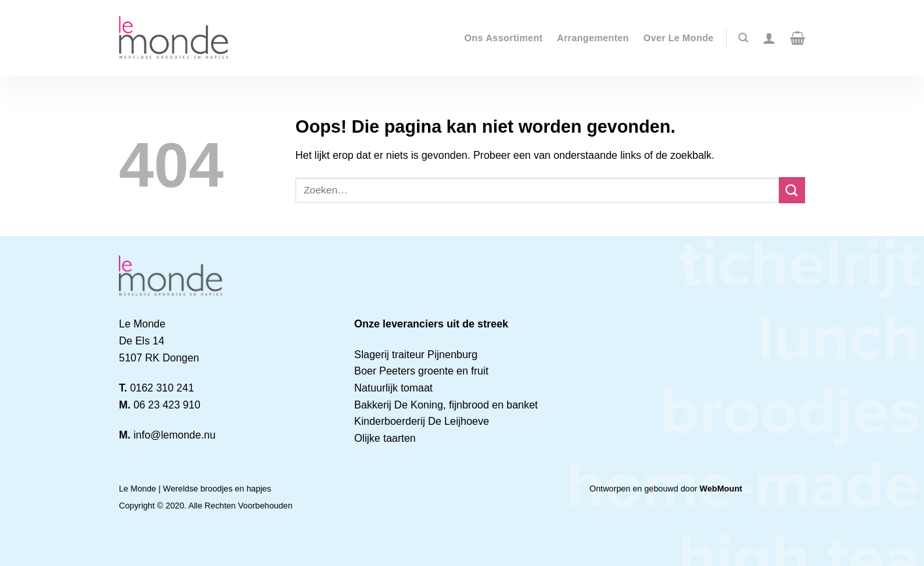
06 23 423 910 (167, 405)
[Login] (769, 38)
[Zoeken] (743, 38)
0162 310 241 (162, 388)
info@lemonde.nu (174, 435)
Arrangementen (593, 38)
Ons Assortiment (504, 38)
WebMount (721, 489)
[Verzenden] (792, 190)
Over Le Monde (678, 38)
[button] (798, 38)
